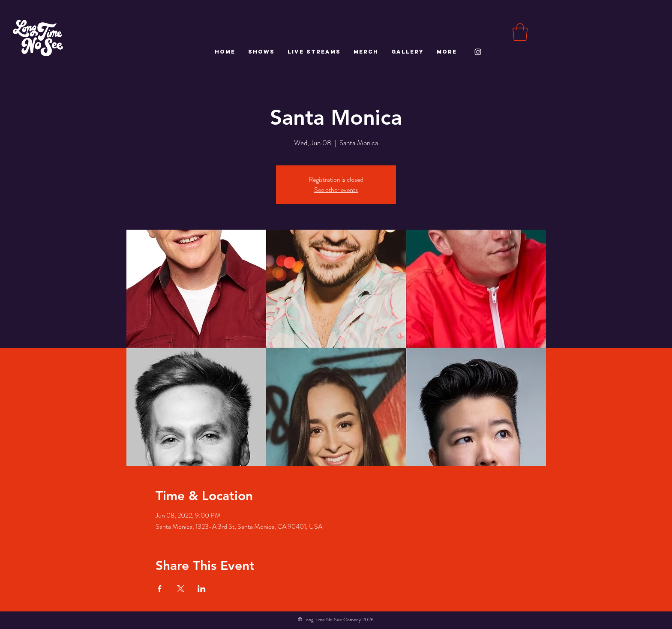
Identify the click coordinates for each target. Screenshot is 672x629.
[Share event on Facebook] (160, 589)
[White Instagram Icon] (478, 52)
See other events (336, 190)
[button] (520, 32)
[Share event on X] (181, 589)
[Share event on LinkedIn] (202, 589)
